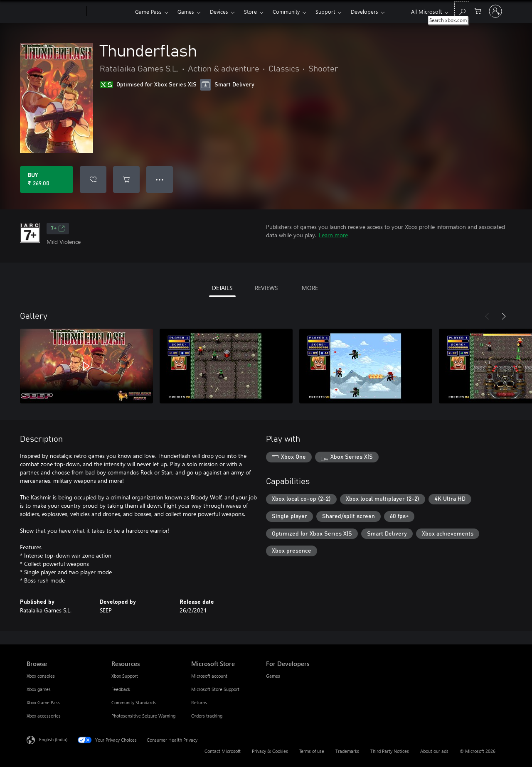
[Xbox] (110, 12)
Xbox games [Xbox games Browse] (39, 689)
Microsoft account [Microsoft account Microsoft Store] (209, 676)
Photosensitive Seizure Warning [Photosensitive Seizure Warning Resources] (143, 716)
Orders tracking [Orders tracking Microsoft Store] (207, 716)
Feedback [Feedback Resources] (121, 689)
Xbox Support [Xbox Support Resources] (125, 676)
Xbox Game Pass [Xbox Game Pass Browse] (43, 702)
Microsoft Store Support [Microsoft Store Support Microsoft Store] (215, 689)
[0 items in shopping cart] (478, 11)
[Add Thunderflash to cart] (126, 179)
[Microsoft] (55, 12)
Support (325, 11)
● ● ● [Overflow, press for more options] (160, 179)
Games (186, 11)
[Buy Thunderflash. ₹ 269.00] (47, 179)
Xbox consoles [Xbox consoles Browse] (41, 676)
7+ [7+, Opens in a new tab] (58, 229)
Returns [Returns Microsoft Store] (199, 702)
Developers (365, 11)
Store (250, 11)
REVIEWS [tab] (266, 288)
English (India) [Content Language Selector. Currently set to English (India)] (53, 739)
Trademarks (347, 751)
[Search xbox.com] (462, 11)
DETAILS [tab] (222, 288)
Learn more (333, 235)
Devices (219, 11)
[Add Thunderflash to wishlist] (93, 179)
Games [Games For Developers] (273, 676)
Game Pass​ (148, 11)
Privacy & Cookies (270, 751)
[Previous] (487, 316)
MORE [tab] (310, 288)
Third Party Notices (390, 751)
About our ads (434, 751)
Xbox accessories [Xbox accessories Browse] (44, 716)
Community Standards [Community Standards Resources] (134, 702)
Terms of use (312, 751)
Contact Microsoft (223, 751)
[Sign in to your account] (495, 11)
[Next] (504, 316)
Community (286, 11)
